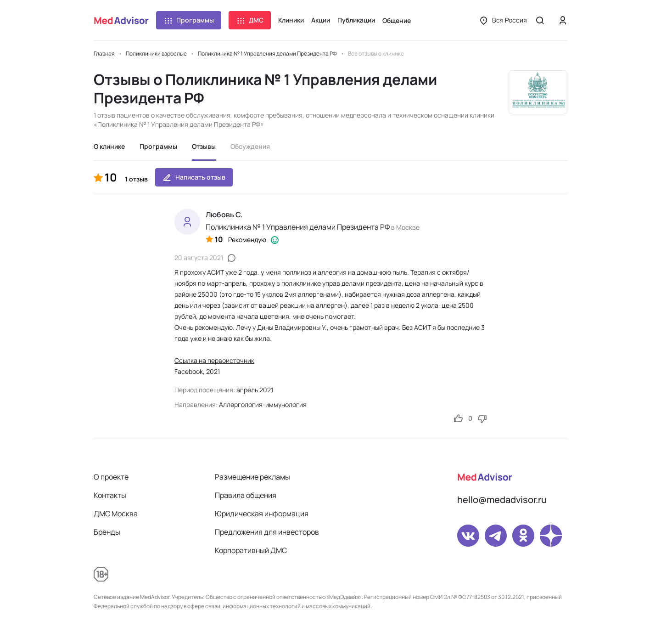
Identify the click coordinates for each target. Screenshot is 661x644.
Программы (189, 20)
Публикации (356, 20)
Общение (397, 20)
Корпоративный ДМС (251, 550)
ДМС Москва (116, 514)
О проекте (111, 477)
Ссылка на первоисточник (214, 360)
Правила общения (246, 495)
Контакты (110, 495)
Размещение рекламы (252, 477)
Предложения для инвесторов (267, 532)
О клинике (109, 146)
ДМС (250, 20)
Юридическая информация (262, 514)
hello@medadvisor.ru (502, 500)
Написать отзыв (194, 177)
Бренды (107, 532)
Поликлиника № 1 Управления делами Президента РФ (298, 227)
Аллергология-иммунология (263, 404)
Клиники (291, 20)
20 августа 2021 (199, 257)
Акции (321, 20)
